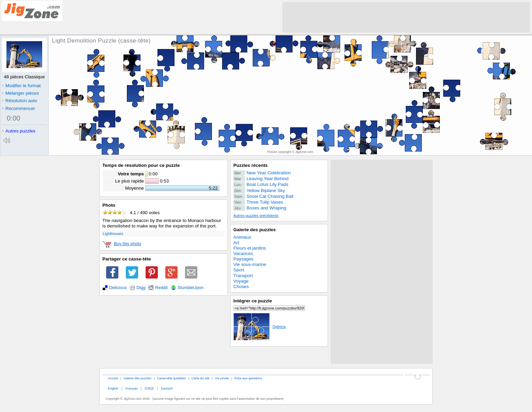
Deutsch (167, 388)
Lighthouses (113, 234)
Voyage (241, 281)
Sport (239, 270)
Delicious (118, 288)
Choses (241, 287)
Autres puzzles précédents (256, 216)
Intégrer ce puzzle (253, 301)
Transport (243, 276)
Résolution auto (20, 101)
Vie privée (222, 378)
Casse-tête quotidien (171, 378)
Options (260, 327)
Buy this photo (128, 244)
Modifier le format (21, 86)
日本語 (149, 388)
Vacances (243, 253)
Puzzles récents (251, 165)
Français (132, 388)
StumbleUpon (191, 288)
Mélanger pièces (20, 93)
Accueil (113, 378)
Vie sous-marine (250, 264)
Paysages (243, 259)
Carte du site (201, 378)
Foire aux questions (248, 378)
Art (236, 243)
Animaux (242, 237)
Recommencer (19, 108)
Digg (141, 288)
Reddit (161, 288)
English (113, 388)
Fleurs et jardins (250, 248)
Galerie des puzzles (255, 230)
